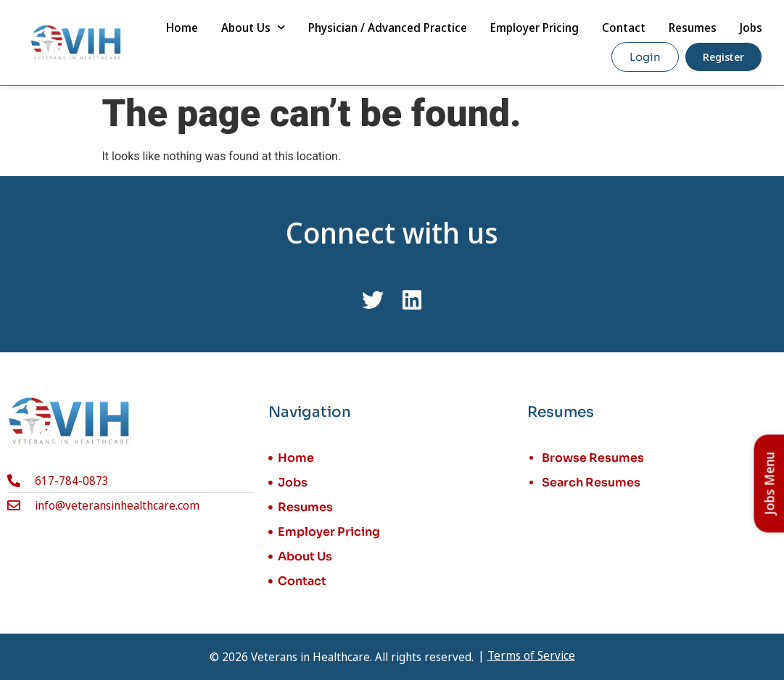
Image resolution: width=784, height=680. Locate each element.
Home (182, 28)
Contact (624, 28)
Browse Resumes (593, 458)
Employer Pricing (535, 28)
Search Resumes (591, 482)
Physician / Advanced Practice (388, 28)
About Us (253, 27)
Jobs (751, 28)
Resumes (693, 28)
